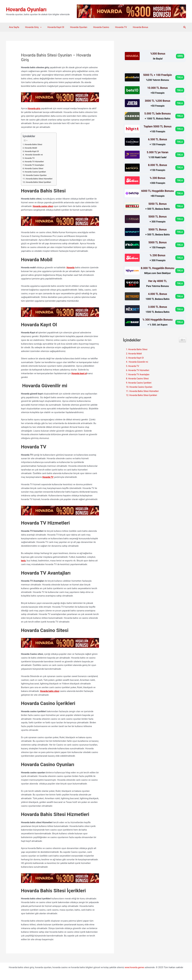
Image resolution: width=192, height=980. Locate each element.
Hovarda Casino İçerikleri (36, 172)
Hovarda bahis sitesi (50, 691)
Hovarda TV (113, 27)
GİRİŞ (180, 56)
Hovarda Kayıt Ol (52, 27)
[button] (185, 27)
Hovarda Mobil (32, 148)
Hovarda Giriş (31, 27)
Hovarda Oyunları (26, 10)
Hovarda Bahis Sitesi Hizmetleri (41, 178)
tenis (23, 560)
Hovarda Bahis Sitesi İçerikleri (40, 182)
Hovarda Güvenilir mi (34, 155)
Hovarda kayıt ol (80, 373)
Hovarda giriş (34, 108)
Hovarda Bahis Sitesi (34, 144)
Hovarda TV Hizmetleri (35, 161)
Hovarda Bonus (131, 27)
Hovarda (71, 267)
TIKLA (180, 77)
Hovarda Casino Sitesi (35, 168)
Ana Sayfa (13, 27)
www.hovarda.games (135, 967)
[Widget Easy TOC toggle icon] (182, 340)
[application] (38, 27)
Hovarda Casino (94, 27)
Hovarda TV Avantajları (35, 165)
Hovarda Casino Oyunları (37, 175)
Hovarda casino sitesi (44, 206)
